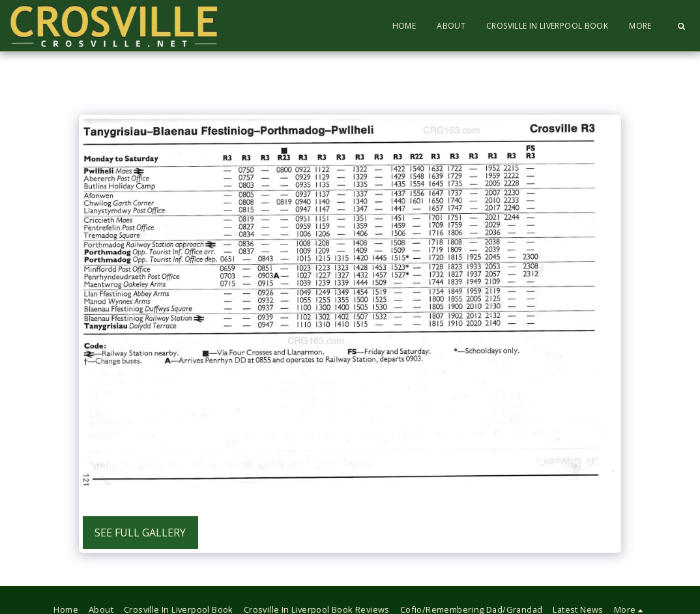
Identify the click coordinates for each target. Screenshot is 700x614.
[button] (681, 26)
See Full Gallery (140, 533)
